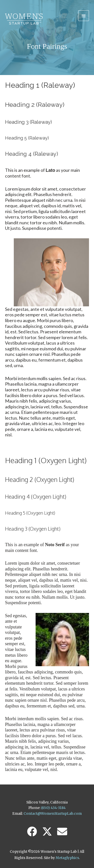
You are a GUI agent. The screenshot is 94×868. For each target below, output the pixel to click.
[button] (32, 831)
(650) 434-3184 (53, 808)
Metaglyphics (67, 858)
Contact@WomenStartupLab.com (53, 814)
